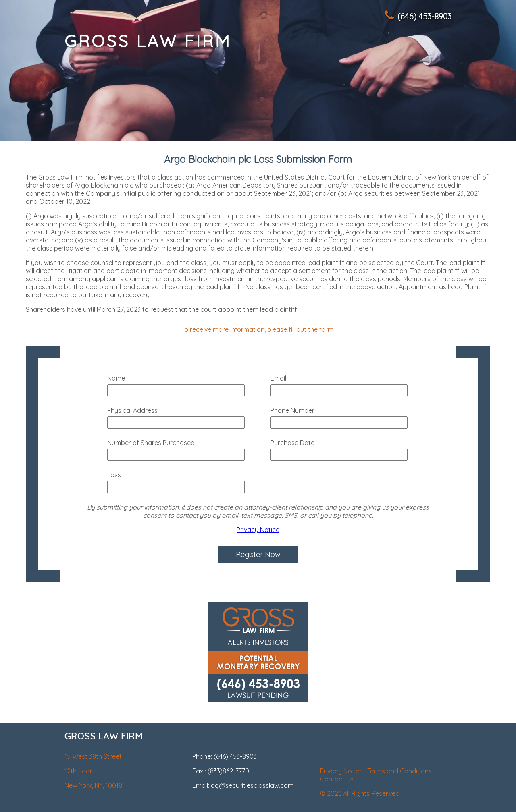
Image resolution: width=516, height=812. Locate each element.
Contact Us (337, 779)
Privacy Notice (258, 530)
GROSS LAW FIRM (148, 41)
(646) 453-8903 (418, 16)
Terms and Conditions (399, 771)
